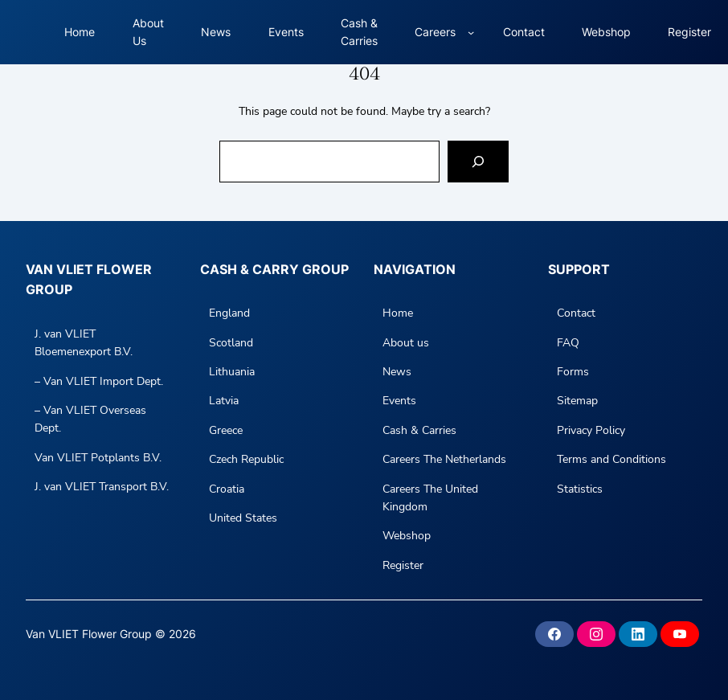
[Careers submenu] (471, 32)
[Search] (478, 162)
